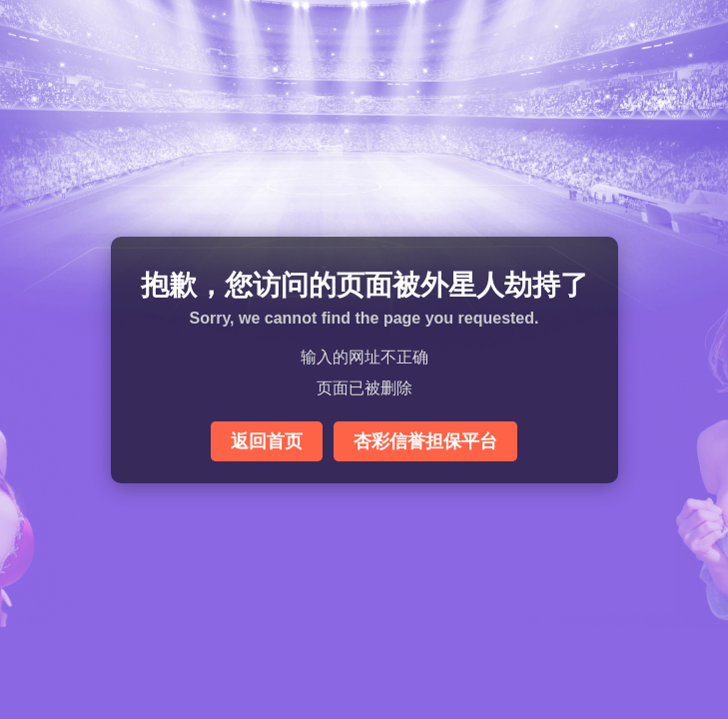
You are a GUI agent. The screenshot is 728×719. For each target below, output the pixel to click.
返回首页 (267, 441)
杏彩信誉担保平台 (425, 441)
